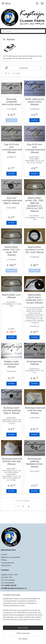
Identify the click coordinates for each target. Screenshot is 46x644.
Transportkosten (8, 563)
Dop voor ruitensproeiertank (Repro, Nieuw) (12, 201)
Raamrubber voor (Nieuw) (11, 296)
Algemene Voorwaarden (11, 557)
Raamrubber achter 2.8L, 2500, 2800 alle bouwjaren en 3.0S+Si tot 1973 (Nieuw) (34, 204)
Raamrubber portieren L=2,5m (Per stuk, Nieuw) (34, 250)
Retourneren (6, 565)
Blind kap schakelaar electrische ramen (11, 102)
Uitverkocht (11, 120)
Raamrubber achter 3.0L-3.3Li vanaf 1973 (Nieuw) (12, 251)
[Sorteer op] (23, 68)
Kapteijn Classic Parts (11, 518)
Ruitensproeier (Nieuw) (35, 363)
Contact (4, 554)
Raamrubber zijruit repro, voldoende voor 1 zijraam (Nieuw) (34, 299)
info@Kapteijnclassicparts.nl (14, 588)
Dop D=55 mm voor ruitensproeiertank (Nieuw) (35, 148)
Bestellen (34, 120)
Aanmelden (7, 626)
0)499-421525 (11, 585)
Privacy (4, 560)
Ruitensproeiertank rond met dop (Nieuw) (35, 410)
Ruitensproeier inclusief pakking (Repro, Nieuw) (12, 410)
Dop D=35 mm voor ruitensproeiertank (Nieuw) (12, 148)
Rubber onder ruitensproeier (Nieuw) (12, 364)
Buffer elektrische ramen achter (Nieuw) (35, 102)
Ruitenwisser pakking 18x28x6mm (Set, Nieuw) (34, 463)
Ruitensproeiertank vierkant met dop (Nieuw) (12, 461)
